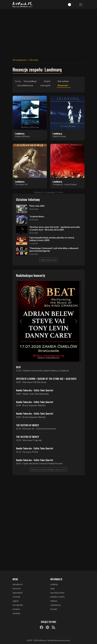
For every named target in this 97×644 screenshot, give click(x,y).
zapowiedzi (18, 593)
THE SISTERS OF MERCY (27, 425)
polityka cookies (57, 597)
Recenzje (34, 60)
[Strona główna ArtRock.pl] (23, 5)
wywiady (16, 613)
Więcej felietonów (48, 260)
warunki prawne (57, 593)
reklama (54, 601)
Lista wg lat (45, 85)
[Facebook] (41, 627)
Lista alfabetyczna (25, 85)
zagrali (15, 601)
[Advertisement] (49, 32)
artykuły (16, 609)
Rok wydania (63, 81)
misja (52, 589)
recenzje (16, 597)
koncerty (17, 589)
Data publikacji (30, 81)
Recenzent (63, 85)
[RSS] (53, 627)
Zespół (47, 81)
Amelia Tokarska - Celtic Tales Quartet (35, 390)
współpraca (55, 605)
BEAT (18, 367)
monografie (18, 605)
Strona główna (19, 60)
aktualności (18, 584)
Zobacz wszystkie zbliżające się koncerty (49, 469)
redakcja (54, 584)
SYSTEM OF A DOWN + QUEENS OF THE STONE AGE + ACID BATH (46, 379)
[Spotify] (47, 627)
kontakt (54, 609)
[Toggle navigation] (81, 5)
